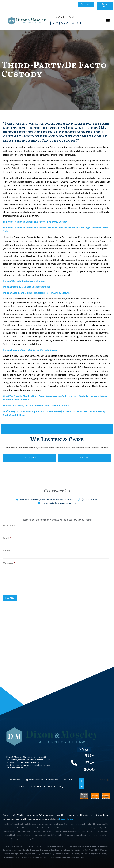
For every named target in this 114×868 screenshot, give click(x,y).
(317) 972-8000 (66, 23)
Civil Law (67, 780)
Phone (6, 550)
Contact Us (50, 786)
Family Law (16, 780)
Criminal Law (53, 780)
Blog (61, 786)
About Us (23, 786)
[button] (108, 21)
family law (25, 762)
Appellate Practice (34, 780)
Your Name (10, 525)
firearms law (20, 765)
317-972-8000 (89, 763)
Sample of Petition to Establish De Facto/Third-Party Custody (35, 222)
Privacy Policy (66, 819)
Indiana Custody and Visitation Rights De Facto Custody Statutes (37, 293)
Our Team (36, 786)
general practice (34, 765)
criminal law (21, 768)
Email (7, 538)
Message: (9, 563)
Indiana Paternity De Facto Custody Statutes (26, 287)
